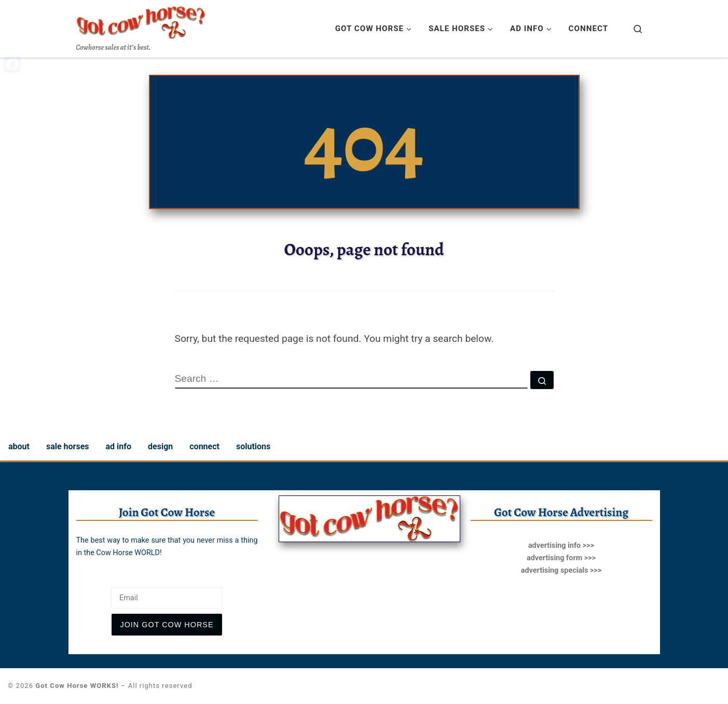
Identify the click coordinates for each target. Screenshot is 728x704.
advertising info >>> (561, 546)
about (19, 446)
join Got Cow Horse (167, 625)
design (160, 446)
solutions (253, 446)
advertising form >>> (561, 558)
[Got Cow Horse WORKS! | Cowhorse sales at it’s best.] (141, 20)
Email (87, 579)
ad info (119, 446)
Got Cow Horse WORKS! (77, 686)
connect (204, 446)
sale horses (68, 446)
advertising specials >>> (561, 570)
